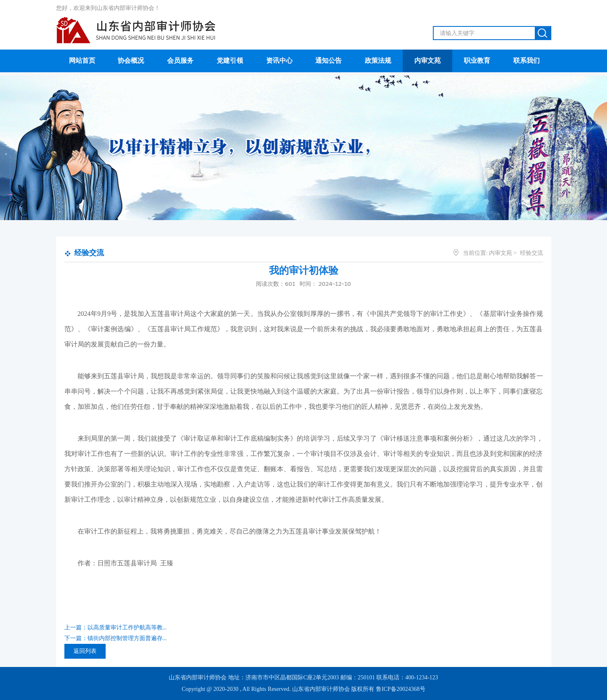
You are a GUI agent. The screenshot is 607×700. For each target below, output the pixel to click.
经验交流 (89, 253)
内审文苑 (501, 253)
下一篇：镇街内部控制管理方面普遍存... (116, 638)
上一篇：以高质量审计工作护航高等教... (116, 628)
